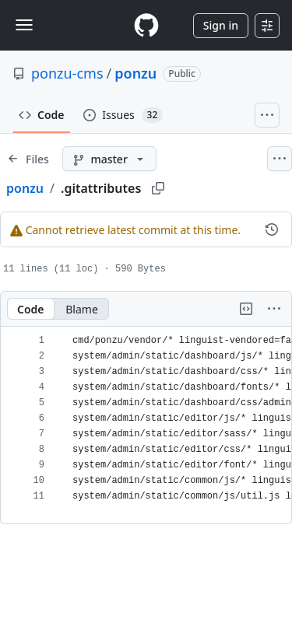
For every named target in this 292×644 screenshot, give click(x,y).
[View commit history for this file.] (272, 229)
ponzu (135, 73)
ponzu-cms (67, 73)
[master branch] (109, 159)
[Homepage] (146, 25)
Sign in (221, 25)
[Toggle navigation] (24, 25)
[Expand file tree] (28, 159)
